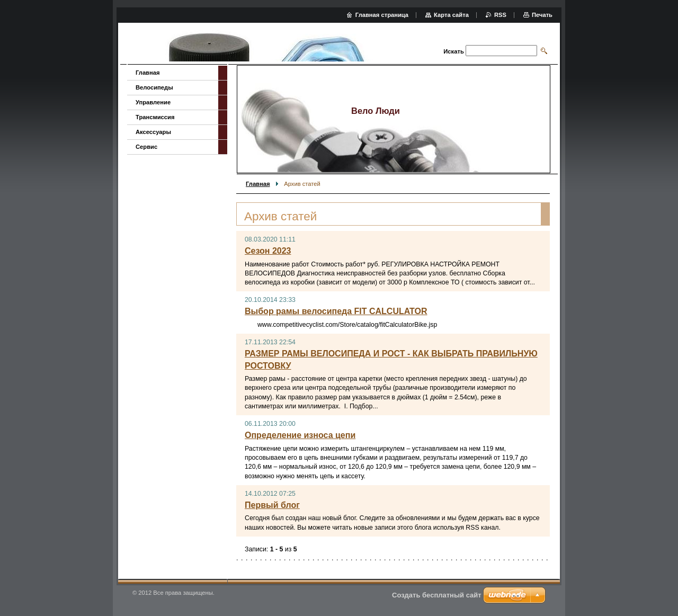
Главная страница (382, 15)
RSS (500, 15)
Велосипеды (154, 87)
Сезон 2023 (268, 251)
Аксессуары (153, 132)
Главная (258, 184)
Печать (542, 15)
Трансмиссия (155, 117)
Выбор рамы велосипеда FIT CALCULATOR (336, 311)
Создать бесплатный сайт (437, 595)
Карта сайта (451, 15)
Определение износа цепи (300, 435)
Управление (153, 102)
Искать (453, 51)
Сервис (146, 147)
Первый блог (272, 505)
